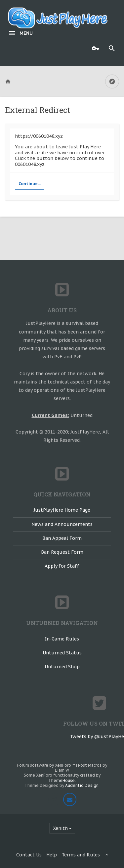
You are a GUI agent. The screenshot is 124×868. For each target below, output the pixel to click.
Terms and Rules (81, 855)
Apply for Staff (62, 566)
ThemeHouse (62, 780)
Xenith (60, 828)
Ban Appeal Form (62, 538)
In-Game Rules (62, 639)
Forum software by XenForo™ (46, 765)
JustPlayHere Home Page (62, 510)
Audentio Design (82, 785)
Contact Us (29, 855)
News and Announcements (62, 524)
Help (52, 855)
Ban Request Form (62, 552)
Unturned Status (62, 653)
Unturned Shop (62, 667)
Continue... (30, 184)
